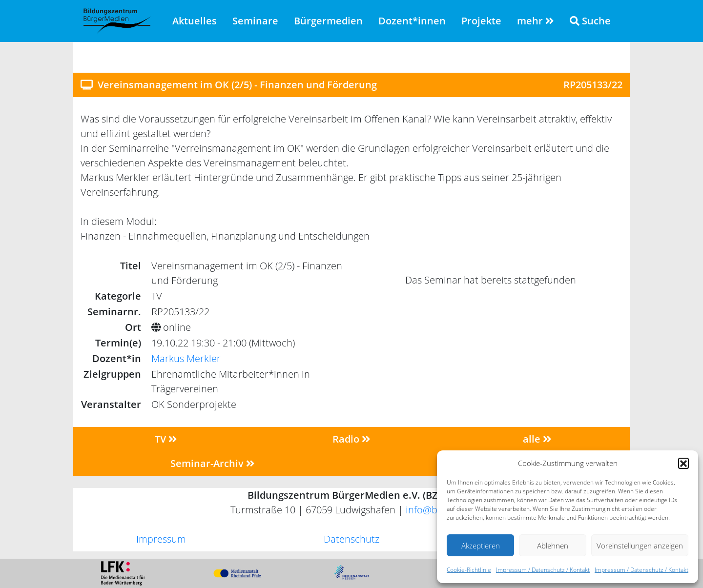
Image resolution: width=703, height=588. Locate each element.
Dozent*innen (412, 21)
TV (166, 439)
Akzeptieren (481, 546)
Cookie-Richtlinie (469, 570)
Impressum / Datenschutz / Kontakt (543, 570)
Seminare (255, 21)
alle (537, 439)
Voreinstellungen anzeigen (640, 546)
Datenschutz (351, 539)
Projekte (481, 21)
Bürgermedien (328, 21)
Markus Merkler (186, 358)
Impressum (161, 539)
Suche (590, 21)
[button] (683, 463)
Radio (351, 439)
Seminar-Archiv (213, 463)
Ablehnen (553, 546)
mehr (536, 21)
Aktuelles (195, 21)
